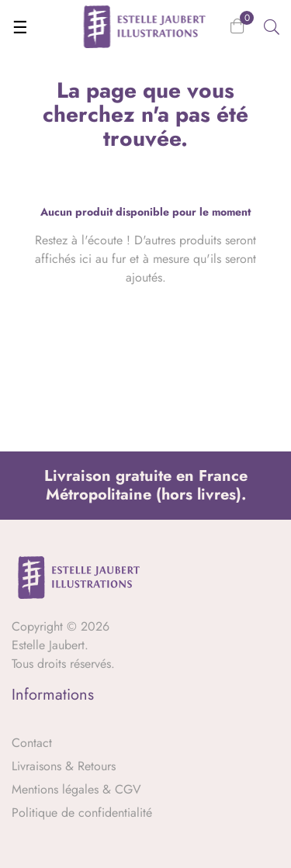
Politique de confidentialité (82, 813)
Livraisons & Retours (64, 766)
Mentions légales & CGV (76, 789)
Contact (32, 743)
